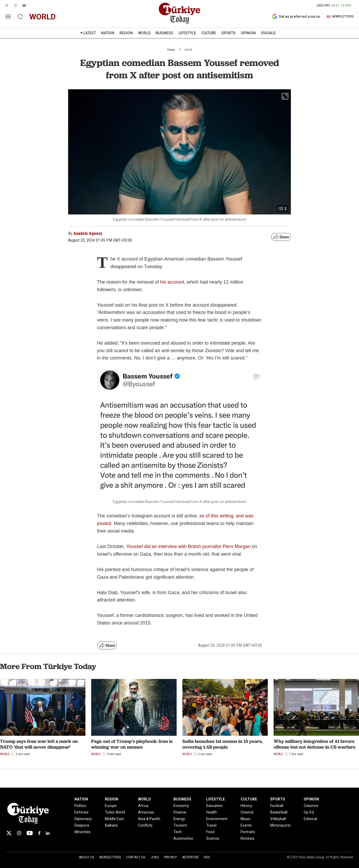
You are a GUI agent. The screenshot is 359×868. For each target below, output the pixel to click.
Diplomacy (83, 819)
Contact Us (136, 857)
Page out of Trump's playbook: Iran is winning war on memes (132, 744)
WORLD (144, 33)
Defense (81, 812)
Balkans (111, 825)
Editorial (310, 819)
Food (210, 832)
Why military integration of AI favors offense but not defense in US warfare (315, 744)
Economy (181, 806)
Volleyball (278, 819)
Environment (217, 819)
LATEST (90, 33)
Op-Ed (309, 812)
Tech (178, 832)
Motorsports (280, 825)
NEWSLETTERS (340, 17)
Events (246, 825)
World (188, 50)
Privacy (170, 857)
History (246, 806)
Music (245, 819)
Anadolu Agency (88, 233)
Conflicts (145, 825)
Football (277, 806)
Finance (180, 812)
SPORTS (229, 33)
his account (172, 282)
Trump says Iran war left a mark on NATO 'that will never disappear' (39, 744)
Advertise (190, 857)
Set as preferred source (296, 16)
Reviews (248, 838)
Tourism (180, 825)
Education (214, 806)
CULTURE (209, 33)
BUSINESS (164, 33)
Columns (311, 806)
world (43, 17)
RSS (207, 857)
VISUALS (268, 33)
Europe (111, 806)
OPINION (248, 33)
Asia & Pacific (149, 819)
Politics (80, 806)
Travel (211, 825)
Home (171, 50)
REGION (126, 33)
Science (213, 838)
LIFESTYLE (187, 33)
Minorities (83, 832)
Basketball (279, 812)
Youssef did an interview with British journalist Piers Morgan (189, 546)
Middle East (114, 819)
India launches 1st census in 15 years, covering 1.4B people (222, 744)
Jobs (155, 857)
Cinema (247, 812)
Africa (143, 806)
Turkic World (115, 812)
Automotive (183, 838)
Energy (179, 819)
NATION (108, 33)
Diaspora (82, 825)
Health (212, 812)
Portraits (248, 832)
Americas (146, 812)
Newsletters (110, 857)
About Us (86, 857)
